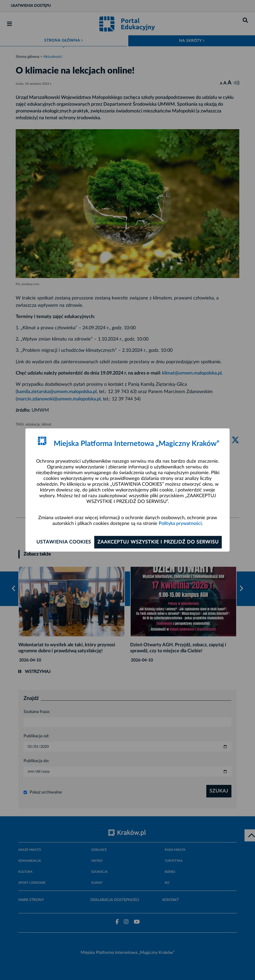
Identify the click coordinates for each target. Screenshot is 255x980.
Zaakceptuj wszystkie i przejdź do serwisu (158, 542)
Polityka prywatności (180, 524)
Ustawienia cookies (64, 542)
